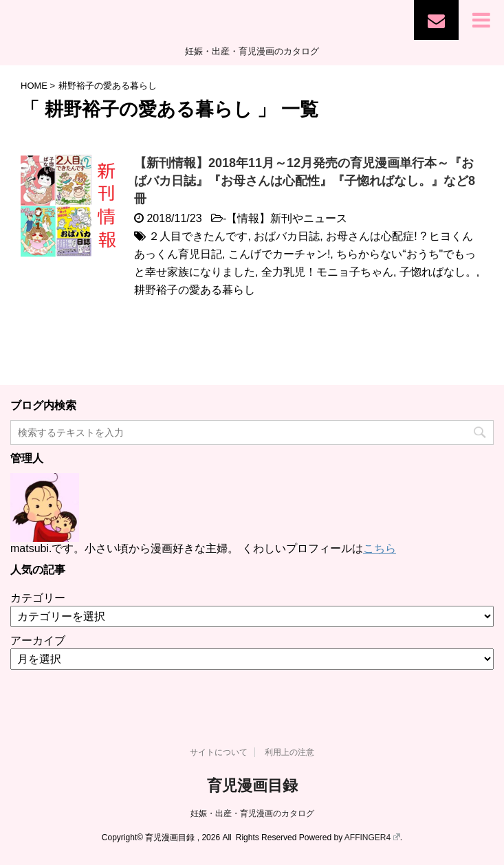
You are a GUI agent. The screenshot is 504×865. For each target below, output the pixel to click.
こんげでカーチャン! (279, 254)
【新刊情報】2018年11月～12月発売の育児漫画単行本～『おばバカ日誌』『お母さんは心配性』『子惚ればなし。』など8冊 (305, 181)
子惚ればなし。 (438, 272)
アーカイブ (38, 640)
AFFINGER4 (372, 837)
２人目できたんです (198, 236)
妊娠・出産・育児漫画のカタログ (252, 813)
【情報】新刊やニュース (287, 218)
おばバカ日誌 (287, 236)
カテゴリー (38, 598)
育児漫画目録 (252, 786)
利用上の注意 (289, 752)
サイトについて (219, 752)
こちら (380, 548)
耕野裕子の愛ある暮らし (195, 290)
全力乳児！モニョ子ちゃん (327, 272)
